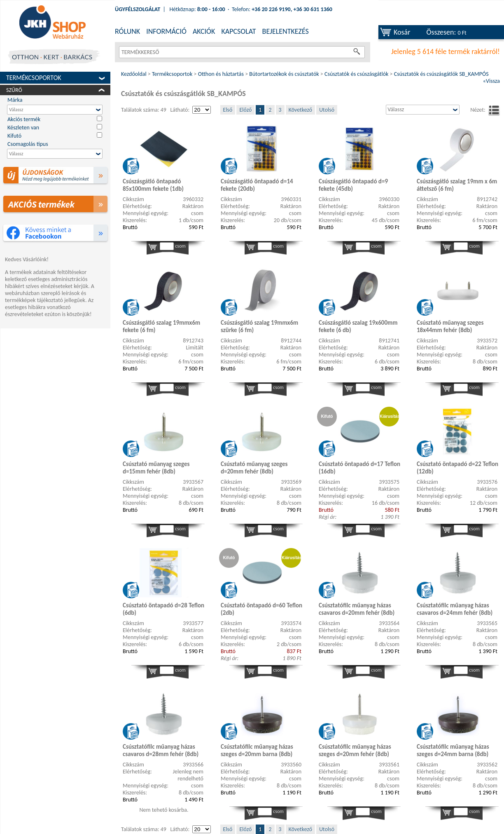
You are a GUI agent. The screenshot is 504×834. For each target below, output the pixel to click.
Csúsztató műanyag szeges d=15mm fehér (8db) (156, 468)
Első (228, 110)
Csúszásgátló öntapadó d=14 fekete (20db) (257, 185)
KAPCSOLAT (238, 31)
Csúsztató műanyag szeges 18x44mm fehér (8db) (450, 326)
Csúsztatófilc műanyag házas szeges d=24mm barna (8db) (453, 750)
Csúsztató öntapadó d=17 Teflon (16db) (359, 468)
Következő (300, 110)
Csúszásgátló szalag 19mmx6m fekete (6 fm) (161, 326)
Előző (245, 110)
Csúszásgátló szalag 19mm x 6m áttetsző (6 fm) (457, 185)
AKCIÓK (204, 31)
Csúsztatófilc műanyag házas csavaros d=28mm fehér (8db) (161, 750)
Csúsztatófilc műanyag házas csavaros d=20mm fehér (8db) (357, 609)
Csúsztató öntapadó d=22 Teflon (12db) (457, 468)
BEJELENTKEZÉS (286, 31)
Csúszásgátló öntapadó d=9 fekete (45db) (353, 185)
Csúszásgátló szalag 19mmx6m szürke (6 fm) (259, 326)
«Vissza (491, 81)
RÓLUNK (127, 31)
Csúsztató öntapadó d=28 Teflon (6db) (163, 609)
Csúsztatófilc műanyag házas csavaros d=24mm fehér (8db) (455, 609)
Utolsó (327, 110)
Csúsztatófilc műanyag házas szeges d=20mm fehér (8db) (355, 750)
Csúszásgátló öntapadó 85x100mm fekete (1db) (153, 185)
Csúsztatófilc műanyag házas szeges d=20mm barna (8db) (257, 750)
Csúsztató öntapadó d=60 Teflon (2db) (261, 609)
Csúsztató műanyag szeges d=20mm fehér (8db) (254, 468)
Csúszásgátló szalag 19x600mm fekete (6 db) (358, 326)
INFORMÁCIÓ (166, 31)
